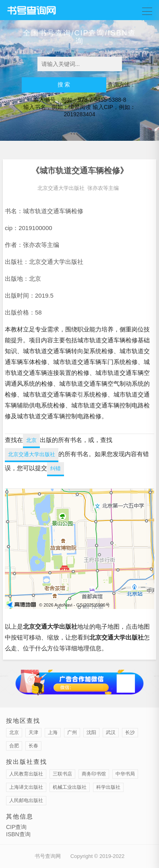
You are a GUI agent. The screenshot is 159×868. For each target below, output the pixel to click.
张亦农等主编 (103, 188)
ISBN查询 (18, 834)
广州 (72, 732)
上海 (53, 732)
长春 (33, 746)
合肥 (14, 746)
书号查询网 (48, 856)
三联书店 (62, 774)
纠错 (56, 468)
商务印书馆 (94, 774)
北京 (31, 440)
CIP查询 (16, 827)
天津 (33, 732)
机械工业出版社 (70, 787)
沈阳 (91, 732)
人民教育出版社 (26, 774)
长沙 (130, 732)
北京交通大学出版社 (61, 188)
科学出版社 (108, 787)
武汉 (111, 732)
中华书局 (125, 774)
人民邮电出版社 (26, 800)
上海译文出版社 (26, 787)
